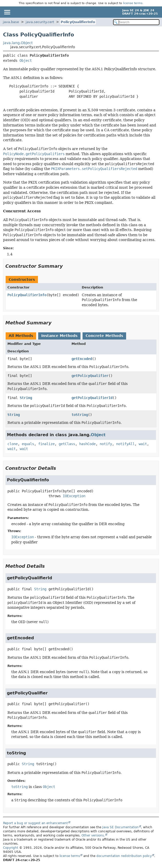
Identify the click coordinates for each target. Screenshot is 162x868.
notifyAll (125, 444)
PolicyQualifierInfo (78, 22)
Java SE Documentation (120, 827)
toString (80, 415)
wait (143, 444)
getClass (67, 444)
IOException (74, 496)
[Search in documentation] (136, 22)
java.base (11, 22)
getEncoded (82, 359)
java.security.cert (40, 22)
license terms (133, 3)
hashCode (87, 444)
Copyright (11, 848)
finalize (46, 444)
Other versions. (93, 835)
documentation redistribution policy (124, 856)
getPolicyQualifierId (92, 398)
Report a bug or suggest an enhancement (36, 823)
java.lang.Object (18, 43)
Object (26, 61)
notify (106, 444)
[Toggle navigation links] (7, 12)
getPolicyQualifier (90, 376)
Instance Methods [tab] (59, 336)
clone (13, 444)
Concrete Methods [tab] (104, 336)
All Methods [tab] (21, 336)
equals (28, 444)
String (26, 398)
